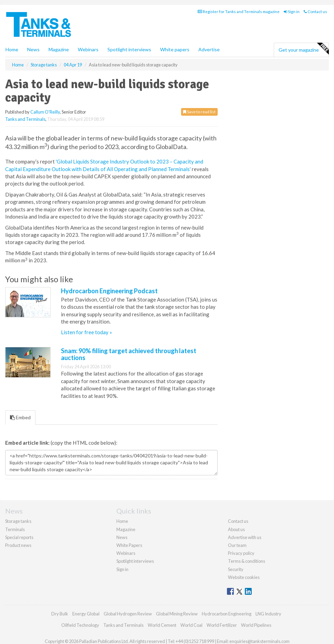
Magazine (59, 49)
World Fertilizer (222, 625)
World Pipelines (256, 625)
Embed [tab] (20, 417)
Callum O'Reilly (45, 112)
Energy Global (86, 614)
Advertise (209, 49)
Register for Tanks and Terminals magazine (239, 12)
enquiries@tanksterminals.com (259, 641)
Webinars (88, 49)
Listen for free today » (86, 332)
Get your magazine (304, 49)
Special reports (19, 537)
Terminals (15, 529)
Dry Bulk (60, 614)
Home (12, 49)
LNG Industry (268, 614)
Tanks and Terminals (25, 119)
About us (236, 529)
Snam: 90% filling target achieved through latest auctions (129, 354)
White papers (175, 49)
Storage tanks (18, 521)
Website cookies (244, 577)
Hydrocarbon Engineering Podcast (109, 291)
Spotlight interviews (129, 49)
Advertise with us (245, 537)
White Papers (129, 545)
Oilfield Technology (80, 625)
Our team (237, 545)
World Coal (191, 625)
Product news (18, 545)
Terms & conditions (247, 561)
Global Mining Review (177, 614)
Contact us (315, 12)
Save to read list (199, 112)
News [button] (33, 49)
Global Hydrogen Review (128, 614)
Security (236, 569)
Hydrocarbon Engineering (227, 614)
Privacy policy (241, 553)
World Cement (162, 625)
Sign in (292, 12)
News (122, 537)
